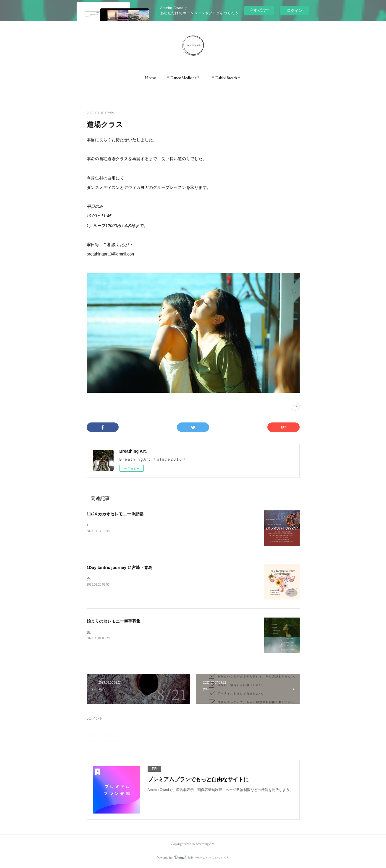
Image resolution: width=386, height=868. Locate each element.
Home (150, 78)
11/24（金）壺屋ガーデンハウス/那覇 (116, 525)
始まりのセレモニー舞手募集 (114, 621)
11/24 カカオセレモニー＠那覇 (115, 514)
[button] (150, 78)
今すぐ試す (259, 10)
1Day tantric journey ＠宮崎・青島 (120, 568)
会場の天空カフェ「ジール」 (110, 579)
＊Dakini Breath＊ (226, 78)
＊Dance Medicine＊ (183, 78)
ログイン (295, 11)
